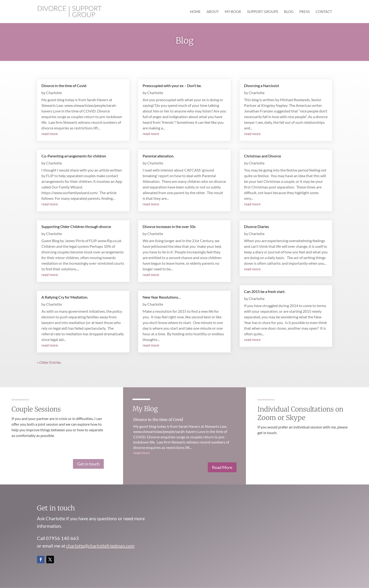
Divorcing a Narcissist (262, 86)
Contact (324, 12)
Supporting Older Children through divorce (76, 226)
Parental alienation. (158, 156)
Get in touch (88, 464)
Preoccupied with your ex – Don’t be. (172, 86)
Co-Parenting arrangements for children (74, 156)
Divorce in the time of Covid (64, 86)
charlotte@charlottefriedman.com (100, 546)
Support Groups (263, 12)
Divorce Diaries (257, 226)
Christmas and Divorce (263, 156)
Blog (289, 12)
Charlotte (54, 93)
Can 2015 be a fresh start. (265, 291)
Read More (222, 467)
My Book (233, 12)
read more (50, 134)
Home (195, 12)
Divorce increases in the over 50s (169, 226)
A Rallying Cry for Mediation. (65, 297)
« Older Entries (49, 362)
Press (305, 12)
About (213, 12)
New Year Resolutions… (162, 297)
